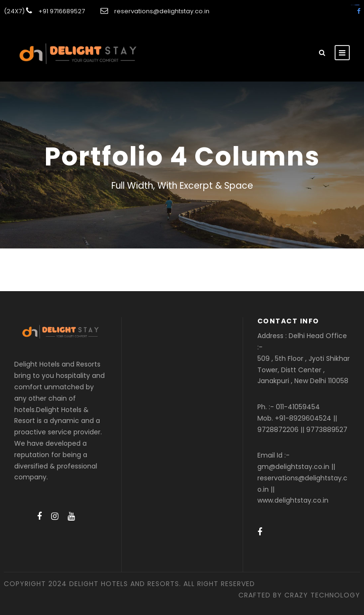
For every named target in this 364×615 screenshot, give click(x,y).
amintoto (358, 5)
